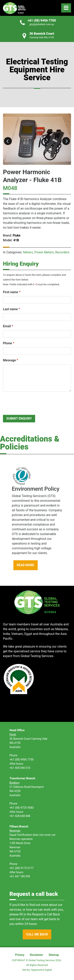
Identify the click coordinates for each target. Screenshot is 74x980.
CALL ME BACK (37, 934)
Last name (10, 309)
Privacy (20, 955)
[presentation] (33, 403)
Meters (28, 252)
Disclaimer (36, 955)
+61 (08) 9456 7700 (42, 21)
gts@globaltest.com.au (42, 24)
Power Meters (44, 252)
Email (7, 326)
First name (11, 292)
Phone (7, 343)
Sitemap (54, 955)
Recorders (62, 252)
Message (9, 360)
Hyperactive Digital (41, 970)
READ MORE (26, 565)
